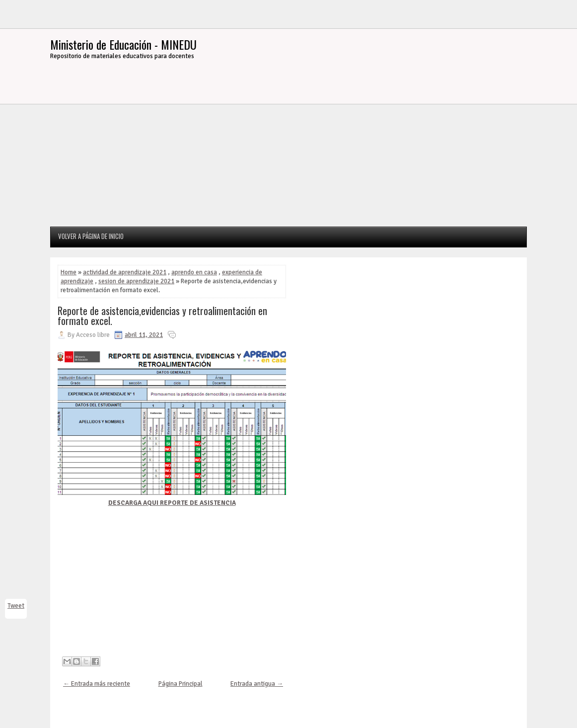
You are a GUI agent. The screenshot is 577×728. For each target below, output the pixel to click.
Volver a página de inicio (91, 236)
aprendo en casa (194, 272)
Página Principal (180, 684)
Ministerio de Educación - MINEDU (123, 44)
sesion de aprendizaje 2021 (136, 281)
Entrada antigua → (257, 684)
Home (69, 272)
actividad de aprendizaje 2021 (125, 272)
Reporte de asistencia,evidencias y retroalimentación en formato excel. (162, 316)
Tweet (16, 606)
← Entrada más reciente (97, 684)
